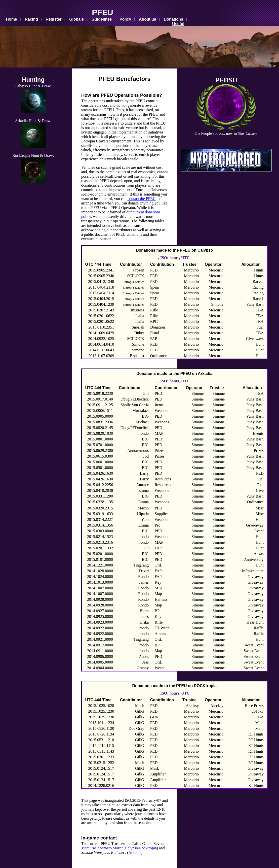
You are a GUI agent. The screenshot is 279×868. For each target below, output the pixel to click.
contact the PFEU (141, 199)
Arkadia (135, 852)
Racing (31, 19)
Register (54, 19)
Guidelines (102, 19)
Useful (178, 24)
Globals (77, 19)
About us (147, 19)
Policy (125, 19)
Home (11, 19)
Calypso (131, 848)
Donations (173, 19)
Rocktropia (148, 848)
